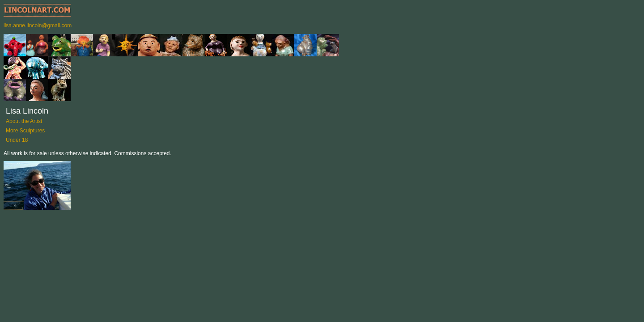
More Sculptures (25, 131)
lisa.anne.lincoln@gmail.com (38, 25)
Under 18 (17, 140)
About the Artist (24, 121)
